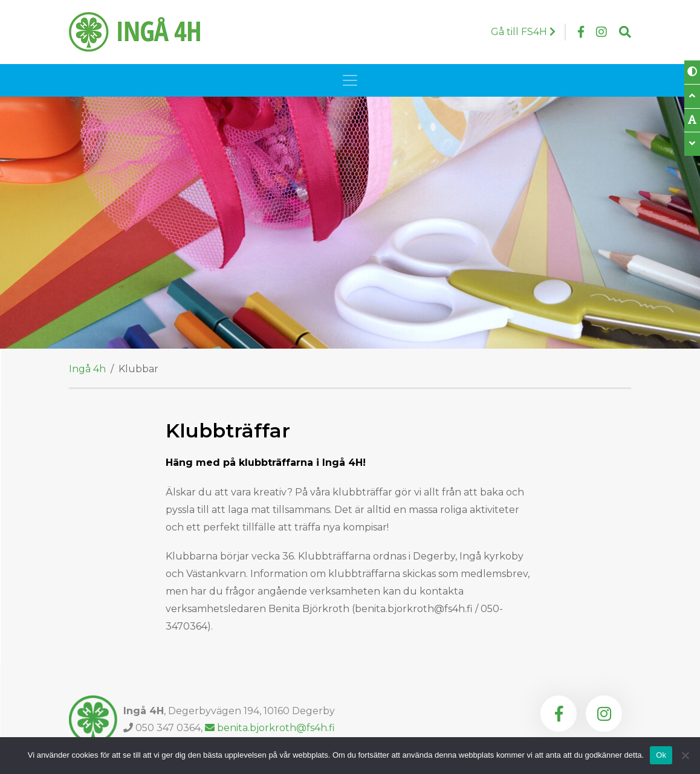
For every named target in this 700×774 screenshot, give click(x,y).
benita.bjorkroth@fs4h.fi (270, 728)
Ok (661, 755)
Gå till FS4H (523, 32)
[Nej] (685, 755)
